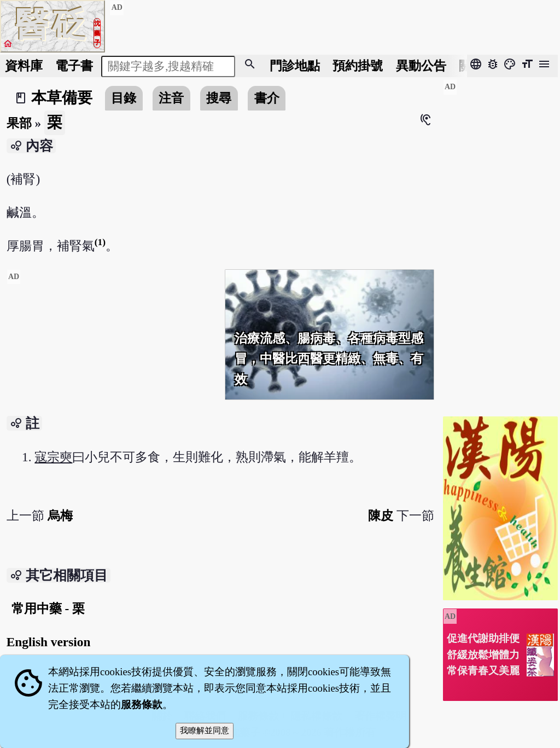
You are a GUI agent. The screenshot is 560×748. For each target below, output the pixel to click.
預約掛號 (358, 66)
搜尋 (219, 98)
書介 (267, 98)
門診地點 (295, 66)
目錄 (124, 98)
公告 (421, 66)
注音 (171, 98)
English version (49, 642)
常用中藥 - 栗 (48, 608)
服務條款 (142, 704)
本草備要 (62, 98)
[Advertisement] (112, 357)
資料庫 (24, 66)
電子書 (74, 66)
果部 (19, 123)
